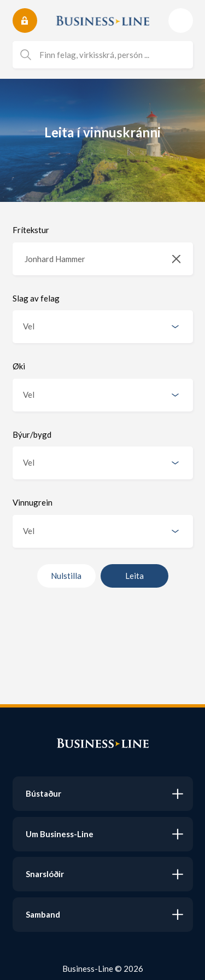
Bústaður (43, 793)
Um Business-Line (60, 834)
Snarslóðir (45, 874)
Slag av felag (36, 298)
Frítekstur (31, 230)
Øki (19, 366)
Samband (43, 914)
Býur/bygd (32, 434)
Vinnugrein (33, 502)
